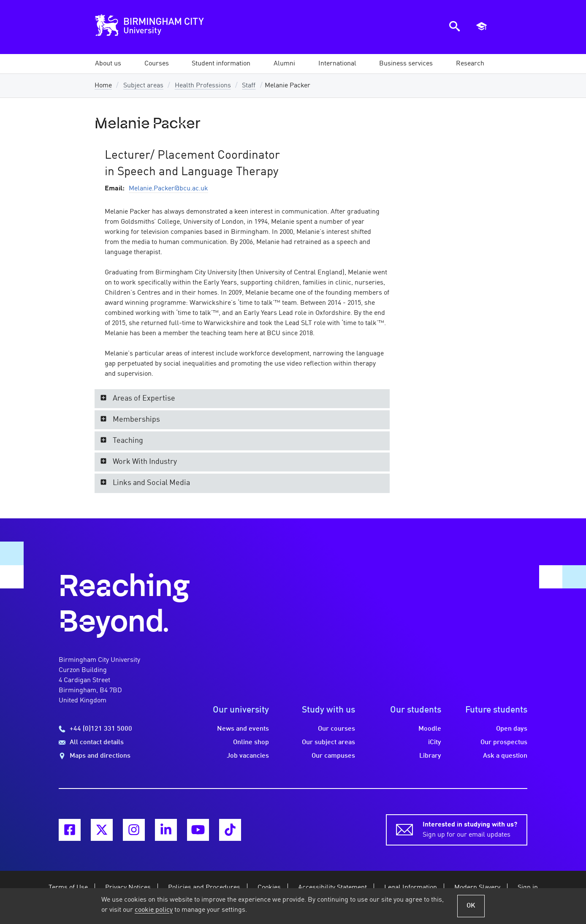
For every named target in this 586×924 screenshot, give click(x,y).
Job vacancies (248, 756)
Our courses (336, 729)
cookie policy (154, 910)
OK (471, 906)
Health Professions (203, 86)
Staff (249, 86)
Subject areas (143, 86)
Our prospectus (504, 742)
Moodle (430, 729)
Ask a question (505, 756)
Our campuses (333, 756)
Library (430, 756)
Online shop (251, 742)
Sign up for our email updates (470, 829)
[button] (108, 64)
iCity (435, 742)
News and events (243, 729)
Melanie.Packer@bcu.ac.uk (168, 189)
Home (103, 86)
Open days (512, 729)
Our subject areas (328, 742)
